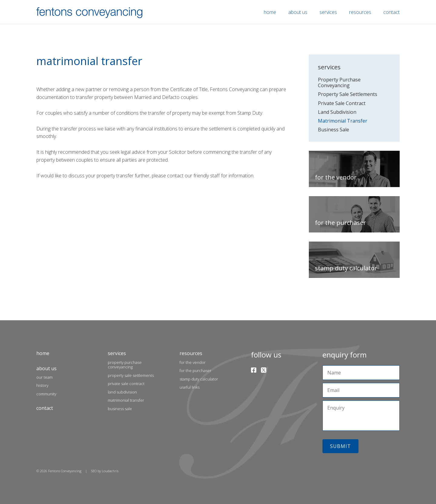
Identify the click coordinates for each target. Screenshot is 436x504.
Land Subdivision (337, 112)
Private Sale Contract (342, 103)
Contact (391, 12)
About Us (298, 12)
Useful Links (190, 387)
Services (328, 12)
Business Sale (334, 130)
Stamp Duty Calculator (199, 379)
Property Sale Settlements (348, 94)
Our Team (45, 377)
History (42, 385)
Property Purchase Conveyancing (339, 82)
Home (270, 12)
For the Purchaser (195, 371)
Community (46, 394)
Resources (360, 12)
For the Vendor (193, 362)
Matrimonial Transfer (343, 121)
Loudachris (110, 471)
